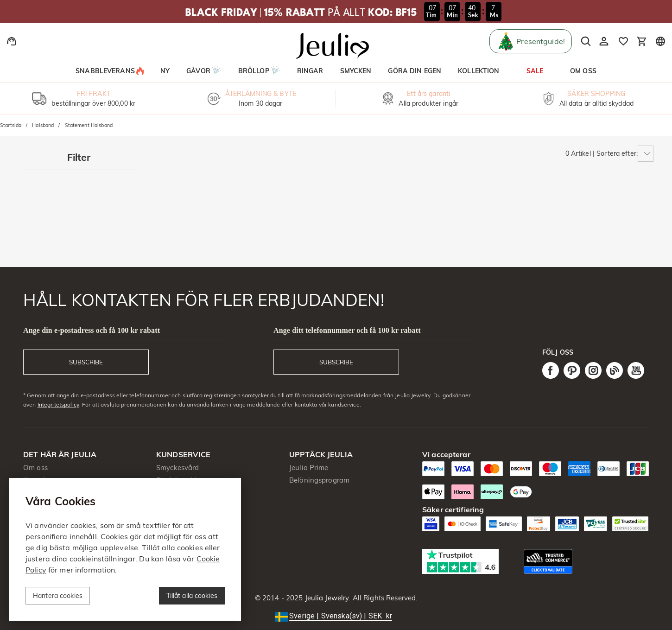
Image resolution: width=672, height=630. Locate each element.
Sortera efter (616, 153)
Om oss (35, 468)
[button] (336, 616)
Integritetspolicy (58, 404)
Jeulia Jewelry (326, 598)
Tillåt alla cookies (192, 596)
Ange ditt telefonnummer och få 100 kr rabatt (347, 330)
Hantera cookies (58, 596)
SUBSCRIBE (86, 362)
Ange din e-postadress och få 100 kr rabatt (92, 330)
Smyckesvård (178, 468)
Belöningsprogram (319, 480)
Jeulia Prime (309, 468)
